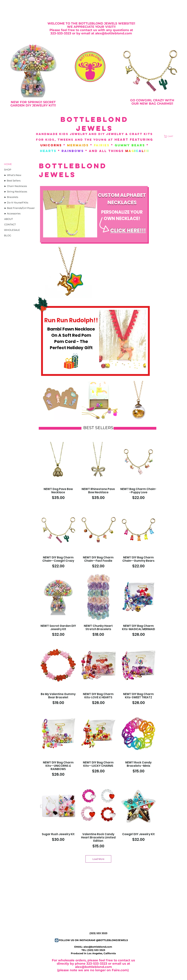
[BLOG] (8, 235)
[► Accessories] (12, 213)
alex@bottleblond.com (98, 947)
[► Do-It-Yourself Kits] (16, 202)
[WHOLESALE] (12, 230)
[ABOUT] (8, 219)
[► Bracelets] (11, 197)
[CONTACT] (10, 224)
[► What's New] (13, 175)
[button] (170, 136)
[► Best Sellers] (12, 181)
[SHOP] (8, 170)
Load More (98, 859)
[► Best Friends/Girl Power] (19, 208)
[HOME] (8, 164)
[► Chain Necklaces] (15, 186)
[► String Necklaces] (16, 192)
